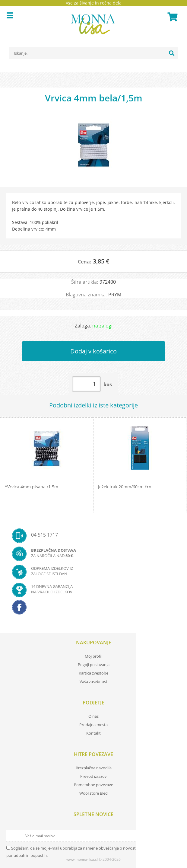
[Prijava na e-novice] (176, 836)
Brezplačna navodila (94, 768)
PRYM (115, 295)
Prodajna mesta (93, 725)
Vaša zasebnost (93, 681)
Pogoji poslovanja (94, 665)
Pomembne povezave (93, 785)
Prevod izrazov (93, 776)
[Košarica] (172, 17)
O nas (93, 716)
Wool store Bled (93, 793)
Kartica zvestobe (93, 673)
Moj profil (93, 656)
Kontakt (93, 733)
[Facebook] (93, 609)
